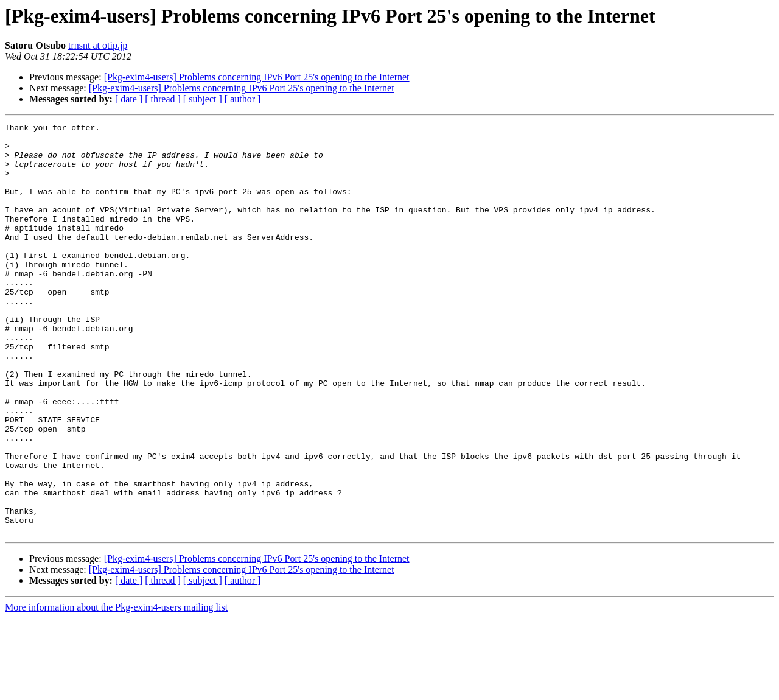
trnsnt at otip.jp (98, 45)
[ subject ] (203, 99)
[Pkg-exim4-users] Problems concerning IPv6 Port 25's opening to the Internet (257, 77)
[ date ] (129, 99)
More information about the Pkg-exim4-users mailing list (116, 689)
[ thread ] (163, 99)
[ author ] (243, 99)
